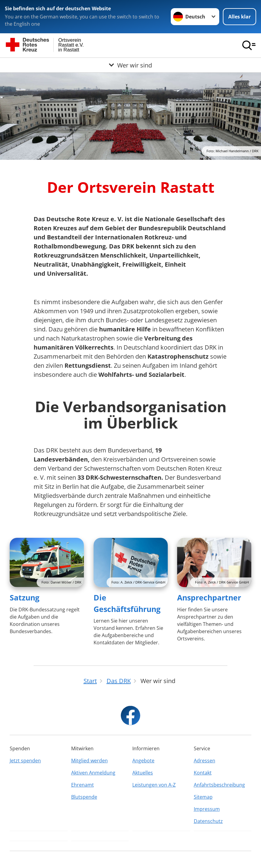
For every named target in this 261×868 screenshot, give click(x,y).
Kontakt (203, 773)
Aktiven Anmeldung (93, 773)
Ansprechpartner (209, 597)
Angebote (143, 761)
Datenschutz (208, 821)
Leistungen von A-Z (154, 785)
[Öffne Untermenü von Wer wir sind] (130, 65)
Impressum (207, 809)
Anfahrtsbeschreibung (219, 785)
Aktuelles (143, 773)
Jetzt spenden (25, 761)
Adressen (205, 761)
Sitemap (203, 797)
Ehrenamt (83, 785)
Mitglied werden (89, 761)
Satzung (25, 597)
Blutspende (84, 797)
